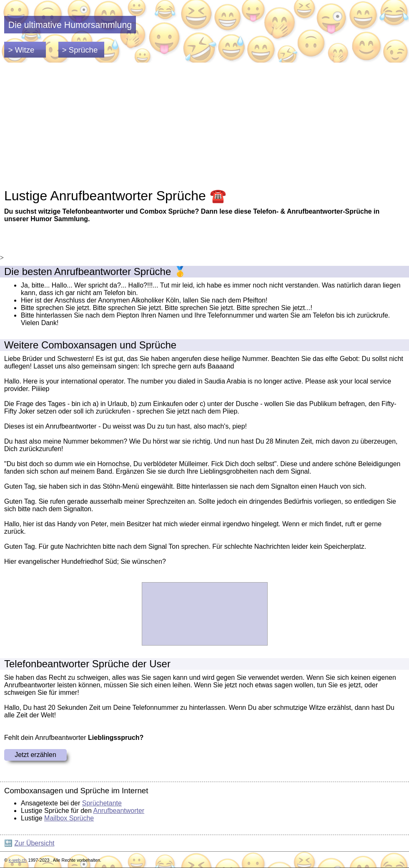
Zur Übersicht (34, 843)
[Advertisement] (204, 125)
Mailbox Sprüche (69, 818)
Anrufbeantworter (119, 811)
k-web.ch (18, 860)
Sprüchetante (102, 803)
